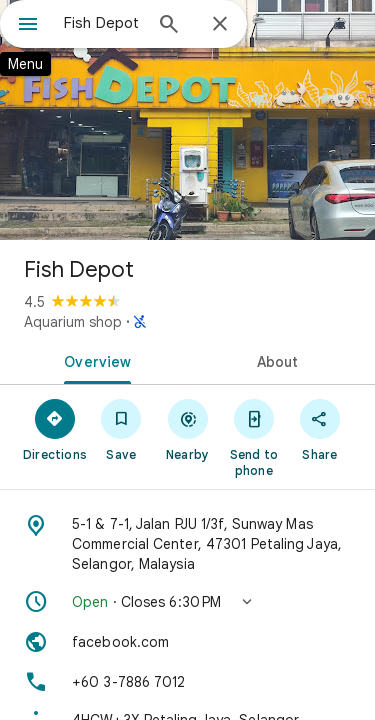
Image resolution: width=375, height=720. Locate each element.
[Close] (220, 25)
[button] (187, 602)
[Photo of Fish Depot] (187, 120)
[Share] (320, 429)
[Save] (121, 429)
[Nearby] (187, 429)
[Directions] (55, 429)
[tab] (94, 360)
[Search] (169, 26)
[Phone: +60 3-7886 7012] (187, 682)
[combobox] (102, 23)
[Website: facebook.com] (187, 642)
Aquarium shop (73, 322)
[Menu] (28, 26)
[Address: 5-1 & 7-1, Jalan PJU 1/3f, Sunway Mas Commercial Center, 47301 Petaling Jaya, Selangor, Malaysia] (187, 544)
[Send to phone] (254, 437)
